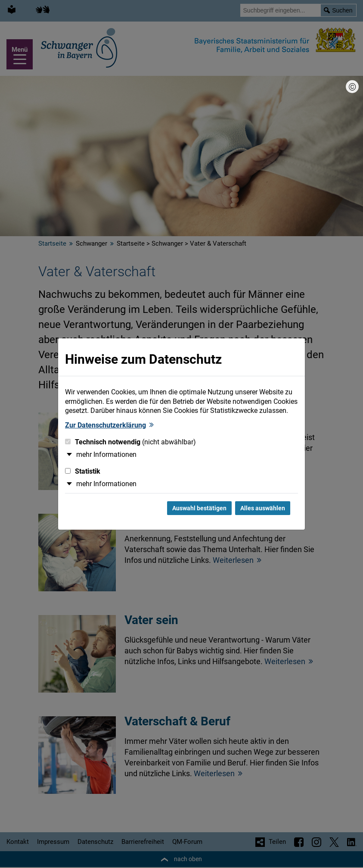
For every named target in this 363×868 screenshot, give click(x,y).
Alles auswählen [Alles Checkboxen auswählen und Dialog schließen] (263, 508)
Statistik (83, 471)
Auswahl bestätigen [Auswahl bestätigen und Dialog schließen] (199, 508)
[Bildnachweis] (352, 87)
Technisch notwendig (130, 442)
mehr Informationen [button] (106, 454)
